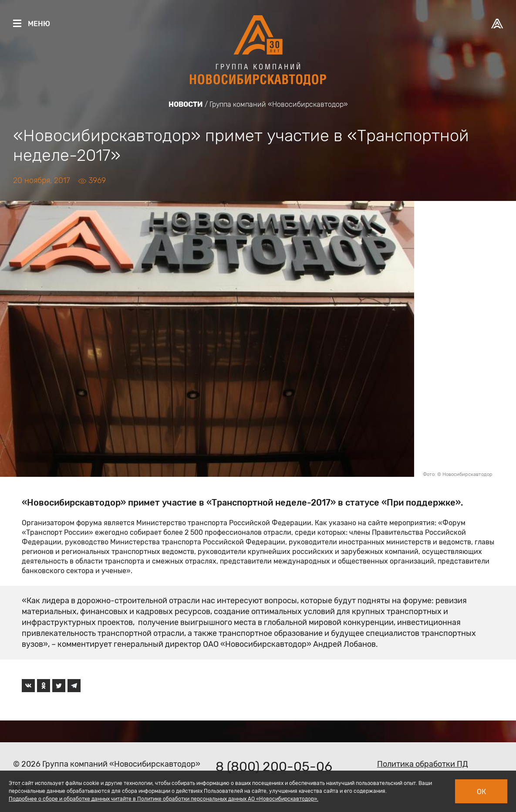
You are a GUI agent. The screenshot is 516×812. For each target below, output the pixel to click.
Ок (481, 792)
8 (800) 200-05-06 (274, 767)
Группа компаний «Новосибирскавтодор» (279, 104)
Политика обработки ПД (423, 764)
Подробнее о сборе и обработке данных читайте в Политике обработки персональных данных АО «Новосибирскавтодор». (164, 799)
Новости (186, 104)
